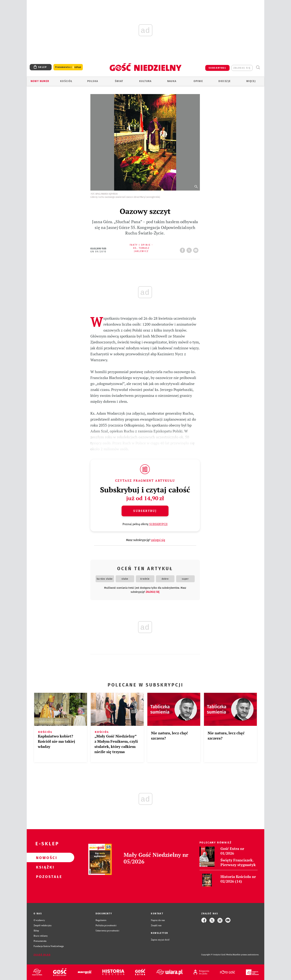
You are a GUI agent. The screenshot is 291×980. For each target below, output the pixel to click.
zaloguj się (242, 68)
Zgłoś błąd (42, 955)
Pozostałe (45, 876)
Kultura (145, 81)
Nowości (45, 858)
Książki (45, 867)
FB (183, 249)
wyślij (197, 249)
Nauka (172, 81)
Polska (93, 81)
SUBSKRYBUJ (217, 68)
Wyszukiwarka (258, 67)
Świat (119, 81)
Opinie (198, 81)
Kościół (66, 81)
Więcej (251, 81)
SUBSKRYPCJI (158, 524)
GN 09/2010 (98, 252)
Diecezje (224, 81)
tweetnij (190, 249)
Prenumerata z (68, 67)
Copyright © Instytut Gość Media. (217, 955)
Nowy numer (40, 81)
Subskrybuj (145, 511)
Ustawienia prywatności (107, 931)
